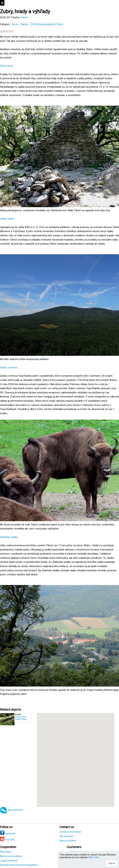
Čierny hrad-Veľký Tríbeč (21, 718)
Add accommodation (11, 856)
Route (15, 24)
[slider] (7, 31)
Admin (24, 17)
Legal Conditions (9, 861)
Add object (6, 852)
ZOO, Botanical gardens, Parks (47, 24)
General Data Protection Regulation (19, 865)
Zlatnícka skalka (9, 537)
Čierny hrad (6, 66)
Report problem (68, 841)
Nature (24, 24)
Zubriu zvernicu (9, 367)
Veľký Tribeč (7, 219)
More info (94, 857)
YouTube (7, 840)
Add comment (15, 810)
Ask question (66, 836)
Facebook (8, 833)
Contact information (70, 832)
